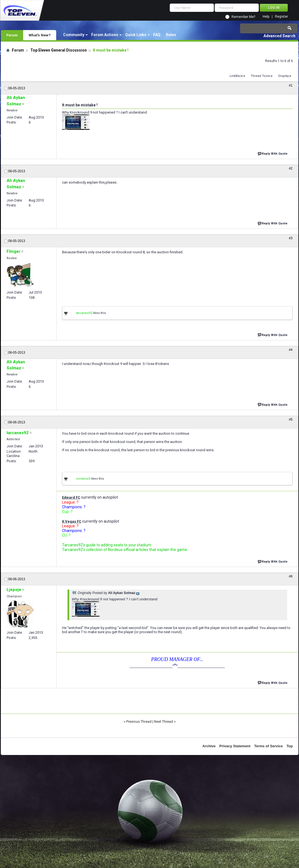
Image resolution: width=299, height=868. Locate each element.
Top (290, 746)
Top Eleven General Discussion (59, 50)
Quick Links (136, 35)
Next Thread (164, 721)
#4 (291, 350)
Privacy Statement (235, 746)
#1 (291, 85)
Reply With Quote (273, 153)
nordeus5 (83, 479)
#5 (291, 420)
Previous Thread (139, 721)
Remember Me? (243, 17)
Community (74, 35)
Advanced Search (279, 36)
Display (284, 76)
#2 (291, 168)
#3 (291, 238)
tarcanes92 (84, 313)
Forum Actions (105, 35)
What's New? (40, 35)
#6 (291, 576)
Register (282, 17)
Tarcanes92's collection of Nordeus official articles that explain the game (125, 550)
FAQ (157, 35)
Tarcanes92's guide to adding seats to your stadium (107, 545)
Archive (209, 746)
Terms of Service (268, 746)
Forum (12, 35)
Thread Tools (260, 76)
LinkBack (236, 76)
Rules (171, 35)
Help (266, 17)
